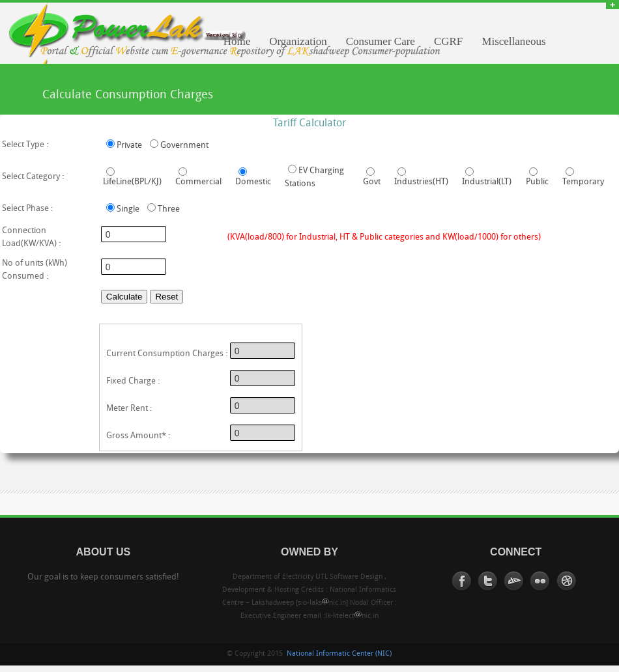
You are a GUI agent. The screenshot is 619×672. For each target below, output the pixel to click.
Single (128, 209)
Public (537, 182)
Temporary (583, 182)
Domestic (253, 182)
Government (184, 146)
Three (169, 209)
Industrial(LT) (487, 182)
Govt (372, 182)
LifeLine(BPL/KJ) (132, 182)
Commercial (198, 182)
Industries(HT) (421, 182)
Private (129, 146)
